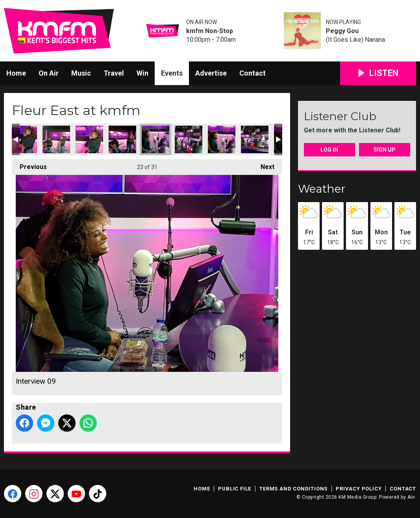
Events (172, 73)
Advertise (211, 73)
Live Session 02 (89, 139)
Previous (29, 165)
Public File (235, 489)
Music (81, 73)
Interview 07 (189, 139)
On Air (49, 73)
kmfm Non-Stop (210, 31)
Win (142, 73)
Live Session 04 (23, 139)
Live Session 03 (56, 139)
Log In (329, 150)
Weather (322, 189)
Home (16, 73)
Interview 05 (255, 139)
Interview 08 (222, 139)
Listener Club (340, 116)
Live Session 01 (122, 139)
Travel (114, 73)
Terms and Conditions (293, 489)
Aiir (411, 497)
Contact (253, 73)
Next (264, 165)
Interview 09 (155, 139)
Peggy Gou (342, 31)
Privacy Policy (359, 489)
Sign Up (385, 150)
